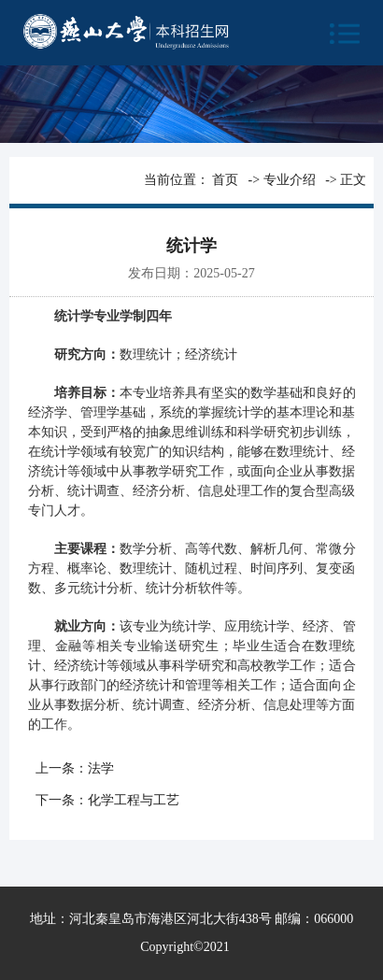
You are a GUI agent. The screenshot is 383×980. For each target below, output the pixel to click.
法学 (101, 768)
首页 (225, 180)
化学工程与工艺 (134, 800)
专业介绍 (290, 180)
